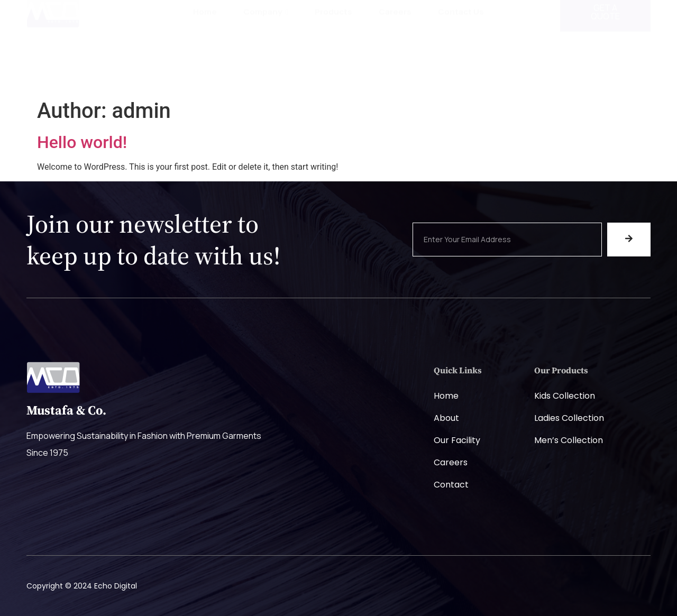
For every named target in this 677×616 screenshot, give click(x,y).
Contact (451, 485)
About (446, 418)
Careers (395, 44)
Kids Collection (565, 396)
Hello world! (82, 142)
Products (333, 44)
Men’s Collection (569, 440)
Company (266, 44)
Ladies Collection (569, 418)
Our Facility (457, 440)
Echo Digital (116, 586)
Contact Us (461, 44)
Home (205, 44)
